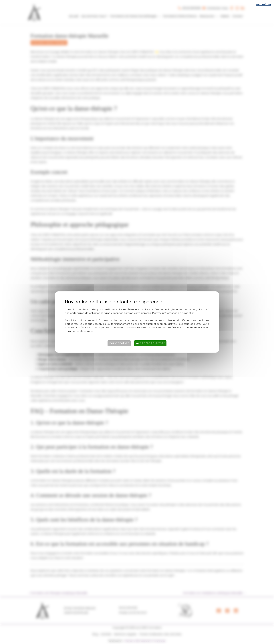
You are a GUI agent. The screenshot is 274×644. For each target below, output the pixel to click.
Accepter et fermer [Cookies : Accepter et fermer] (150, 343)
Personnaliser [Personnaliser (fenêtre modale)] (119, 343)
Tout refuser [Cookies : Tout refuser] (263, 4)
